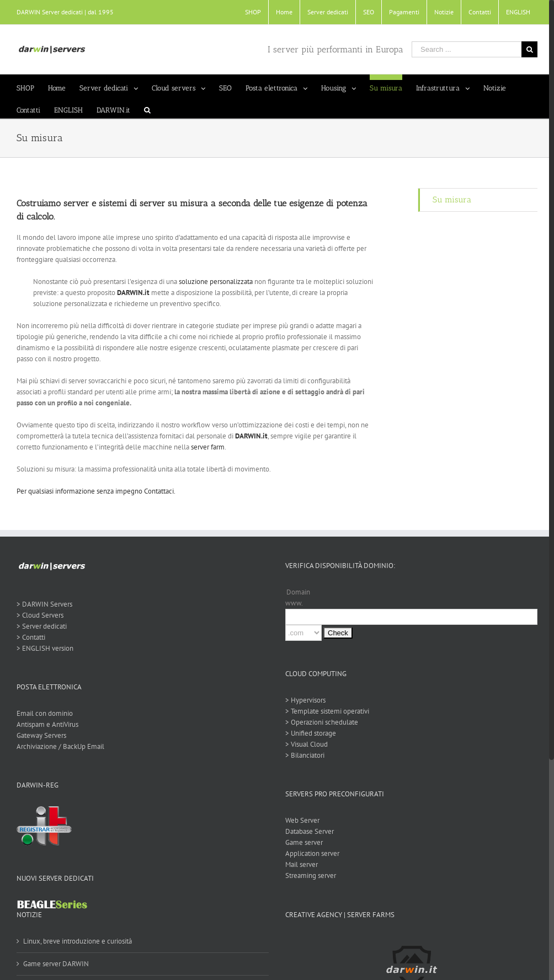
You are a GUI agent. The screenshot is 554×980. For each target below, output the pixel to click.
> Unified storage (308, 733)
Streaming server (308, 875)
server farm (208, 447)
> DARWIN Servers (44, 604)
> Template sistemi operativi (325, 711)
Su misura (448, 200)
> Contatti (31, 637)
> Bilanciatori (303, 755)
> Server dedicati (42, 626)
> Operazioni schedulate (319, 722)
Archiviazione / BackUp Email (60, 746)
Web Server (300, 820)
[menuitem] (248, 12)
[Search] (147, 108)
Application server (310, 853)
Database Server (307, 831)
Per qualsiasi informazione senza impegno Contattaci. (96, 491)
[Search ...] (462, 49)
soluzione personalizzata (216, 282)
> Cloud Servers (40, 615)
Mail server (299, 864)
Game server (302, 842)
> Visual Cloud (304, 744)
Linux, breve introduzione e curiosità (78, 941)
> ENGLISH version (45, 648)
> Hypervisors (303, 700)
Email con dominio (45, 713)
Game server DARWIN (56, 964)
